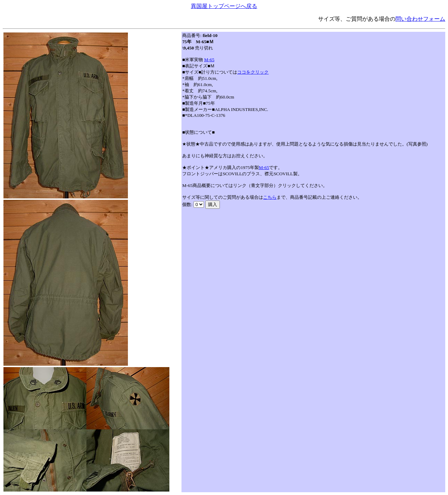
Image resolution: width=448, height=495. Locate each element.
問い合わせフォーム (420, 19)
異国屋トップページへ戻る (224, 6)
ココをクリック (253, 72)
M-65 (209, 60)
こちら (270, 197)
